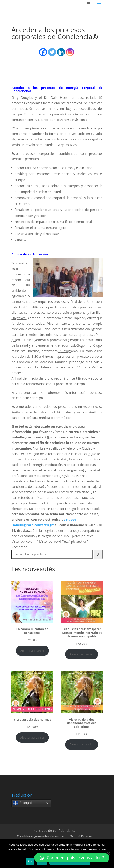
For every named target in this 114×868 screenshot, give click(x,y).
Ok (30, 861)
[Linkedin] (61, 52)
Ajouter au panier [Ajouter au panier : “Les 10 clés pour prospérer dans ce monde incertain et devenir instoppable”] (82, 654)
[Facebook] (43, 52)
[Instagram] (70, 52)
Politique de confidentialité (54, 831)
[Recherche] (98, 554)
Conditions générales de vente (40, 836)
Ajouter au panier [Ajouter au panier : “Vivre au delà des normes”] (32, 737)
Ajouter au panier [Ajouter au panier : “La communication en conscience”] (32, 651)
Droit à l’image (81, 836)
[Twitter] (52, 52)
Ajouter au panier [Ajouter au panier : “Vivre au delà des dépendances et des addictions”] (82, 744)
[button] (72, 858)
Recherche (19, 547)
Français (23, 803)
